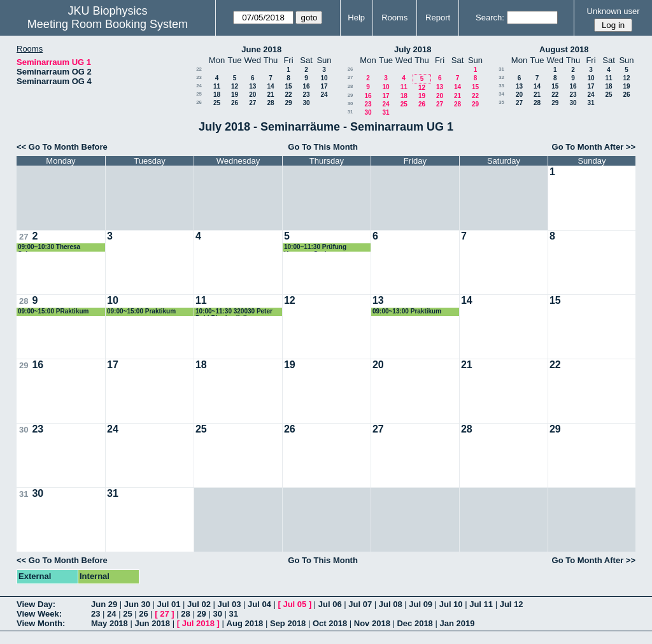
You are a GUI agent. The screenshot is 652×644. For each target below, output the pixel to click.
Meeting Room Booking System (108, 24)
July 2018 (413, 49)
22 (199, 69)
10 (324, 78)
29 (288, 103)
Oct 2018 (330, 623)
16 (306, 86)
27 (252, 103)
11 (217, 86)
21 (270, 95)
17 (324, 86)
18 (217, 95)
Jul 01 (169, 604)
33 (501, 86)
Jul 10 (451, 604)
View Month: (41, 623)
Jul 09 (421, 604)
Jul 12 (512, 604)
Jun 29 (104, 604)
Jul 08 (391, 604)
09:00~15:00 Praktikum (141, 311)
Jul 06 (330, 604)
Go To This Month (323, 147)
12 (235, 86)
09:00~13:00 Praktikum (407, 311)
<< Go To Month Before (62, 147)
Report (438, 18)
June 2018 (261, 49)
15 (288, 86)
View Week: (39, 614)
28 (270, 103)
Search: (490, 18)
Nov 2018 (372, 623)
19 (235, 95)
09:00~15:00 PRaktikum (53, 311)
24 (199, 86)
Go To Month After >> (594, 147)
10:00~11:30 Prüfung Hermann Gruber (315, 247)
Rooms (394, 18)
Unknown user (613, 11)
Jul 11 (481, 604)
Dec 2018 (415, 623)
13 (252, 86)
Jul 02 (199, 604)
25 (199, 94)
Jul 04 (259, 604)
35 (501, 102)
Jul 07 (360, 604)
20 (252, 95)
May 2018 (110, 623)
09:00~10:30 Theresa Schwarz (49, 247)
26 (199, 102)
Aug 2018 (245, 623)
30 (306, 103)
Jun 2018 (152, 623)
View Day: (36, 604)
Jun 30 (137, 604)
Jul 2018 (198, 623)
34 (501, 94)
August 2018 (564, 49)
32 (501, 77)
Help (356, 18)
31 (351, 112)
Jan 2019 (457, 623)
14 (270, 86)
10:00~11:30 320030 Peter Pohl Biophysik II (234, 312)
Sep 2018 (288, 623)
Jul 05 (294, 604)
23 (199, 77)
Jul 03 (230, 604)
